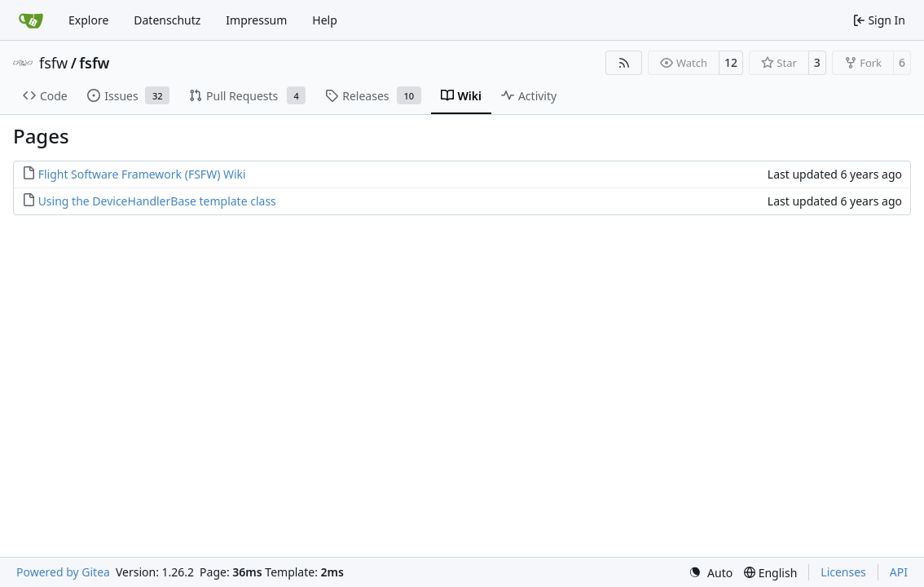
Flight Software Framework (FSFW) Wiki (142, 174)
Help (325, 20)
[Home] (31, 20)
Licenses (843, 572)
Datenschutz (167, 20)
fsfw (53, 63)
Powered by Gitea (63, 572)
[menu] (711, 573)
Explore (88, 20)
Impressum (256, 20)
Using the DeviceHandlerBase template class (157, 201)
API (899, 572)
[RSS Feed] (624, 63)
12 (731, 62)
